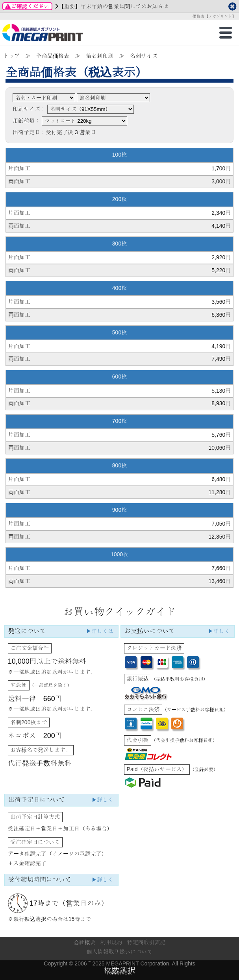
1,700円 (221, 168)
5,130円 (221, 391)
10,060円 (220, 448)
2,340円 (221, 213)
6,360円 (221, 315)
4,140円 (221, 226)
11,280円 (220, 492)
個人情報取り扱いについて (120, 952)
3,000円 (221, 181)
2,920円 (221, 257)
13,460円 (220, 581)
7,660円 (221, 568)
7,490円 (221, 359)
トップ (11, 56)
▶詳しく (219, 631)
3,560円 (221, 302)
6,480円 (221, 479)
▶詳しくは (100, 631)
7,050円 (221, 524)
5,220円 (221, 270)
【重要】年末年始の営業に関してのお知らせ (113, 6)
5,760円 (221, 435)
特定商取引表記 (146, 942)
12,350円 (220, 537)
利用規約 (111, 942)
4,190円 (221, 346)
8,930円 (221, 403)
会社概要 (85, 942)
